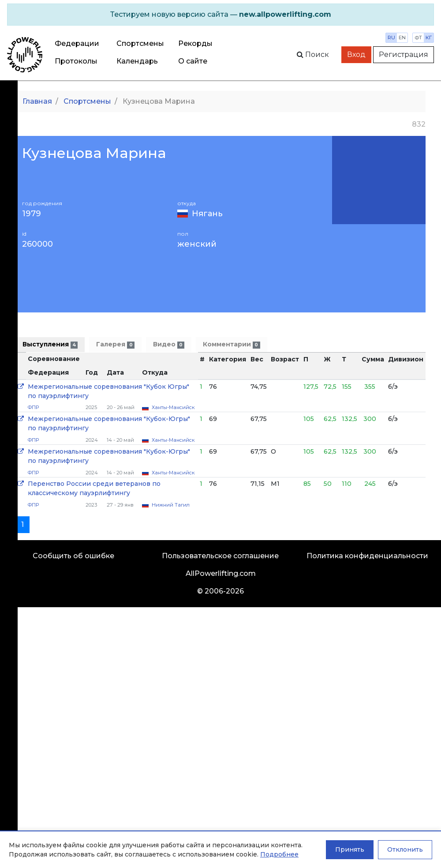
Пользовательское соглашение (220, 556)
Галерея (115, 344)
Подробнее (279, 854)
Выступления (50, 344)
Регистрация (404, 54)
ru (391, 38)
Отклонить (405, 849)
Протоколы (76, 61)
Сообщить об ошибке (73, 556)
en (402, 38)
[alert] (220, 15)
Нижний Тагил (171, 505)
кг (429, 38)
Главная (37, 101)
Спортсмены (140, 43)
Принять (350, 849)
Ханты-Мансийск (173, 407)
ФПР (33, 407)
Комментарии (231, 344)
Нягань (207, 214)
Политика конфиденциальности (367, 556)
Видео (169, 344)
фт (418, 38)
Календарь (137, 61)
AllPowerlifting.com (221, 573)
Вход (356, 54)
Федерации (77, 43)
